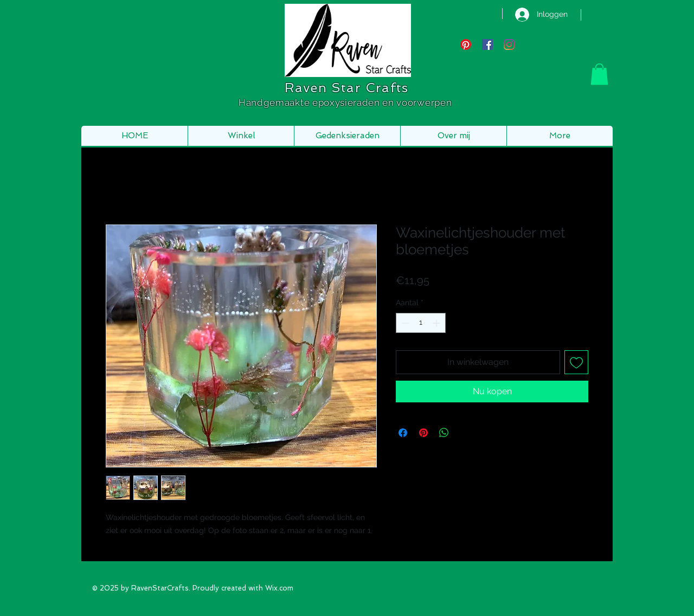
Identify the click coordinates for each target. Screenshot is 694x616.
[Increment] (437, 323)
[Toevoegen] (576, 362)
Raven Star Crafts (346, 88)
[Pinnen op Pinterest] (423, 433)
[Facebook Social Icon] (487, 44)
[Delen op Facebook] (403, 433)
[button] (599, 74)
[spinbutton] (421, 323)
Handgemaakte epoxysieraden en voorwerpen (346, 102)
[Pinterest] (466, 44)
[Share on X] (465, 433)
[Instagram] (509, 44)
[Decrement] (404, 323)
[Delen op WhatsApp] (444, 433)
